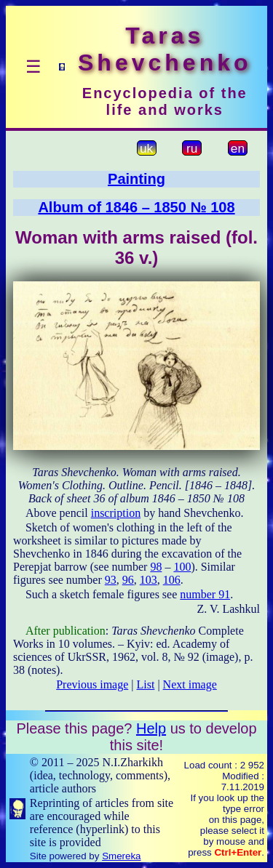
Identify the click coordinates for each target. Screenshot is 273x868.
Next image (190, 684)
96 (128, 580)
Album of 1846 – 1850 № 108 (136, 207)
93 (111, 580)
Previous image (92, 684)
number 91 (205, 594)
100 (182, 567)
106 (172, 580)
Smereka (121, 856)
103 (149, 580)
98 (156, 567)
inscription (116, 513)
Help (151, 728)
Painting (136, 179)
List (146, 684)
